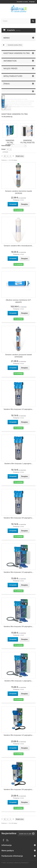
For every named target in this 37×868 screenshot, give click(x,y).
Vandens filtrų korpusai (10, 142)
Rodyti (3, 149)
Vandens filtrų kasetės (28, 141)
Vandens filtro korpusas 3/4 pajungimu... (18, 518)
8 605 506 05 (7, 108)
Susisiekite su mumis (22, 2)
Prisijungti (32, 2)
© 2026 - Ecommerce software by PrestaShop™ (15, 863)
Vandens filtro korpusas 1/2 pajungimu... (18, 409)
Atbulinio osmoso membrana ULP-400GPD (18, 301)
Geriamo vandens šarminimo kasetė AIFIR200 (18, 192)
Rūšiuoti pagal (6, 146)
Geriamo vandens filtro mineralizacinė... (18, 246)
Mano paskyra (8, 850)
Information (10, 61)
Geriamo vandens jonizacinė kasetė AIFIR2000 (18, 356)
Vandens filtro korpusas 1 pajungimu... (19, 464)
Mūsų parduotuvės (13, 76)
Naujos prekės (10, 68)
